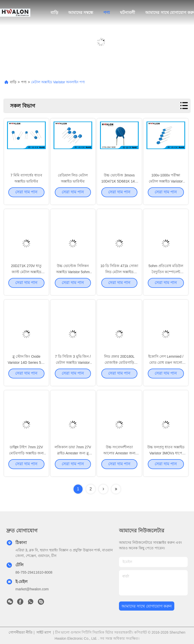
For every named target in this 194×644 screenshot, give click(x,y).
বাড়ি (54, 13)
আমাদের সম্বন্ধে (81, 13)
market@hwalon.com (32, 589)
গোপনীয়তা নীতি (21, 632)
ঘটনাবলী (128, 13)
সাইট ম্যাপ (44, 632)
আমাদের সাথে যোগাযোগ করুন (147, 606)
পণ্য (107, 13)
